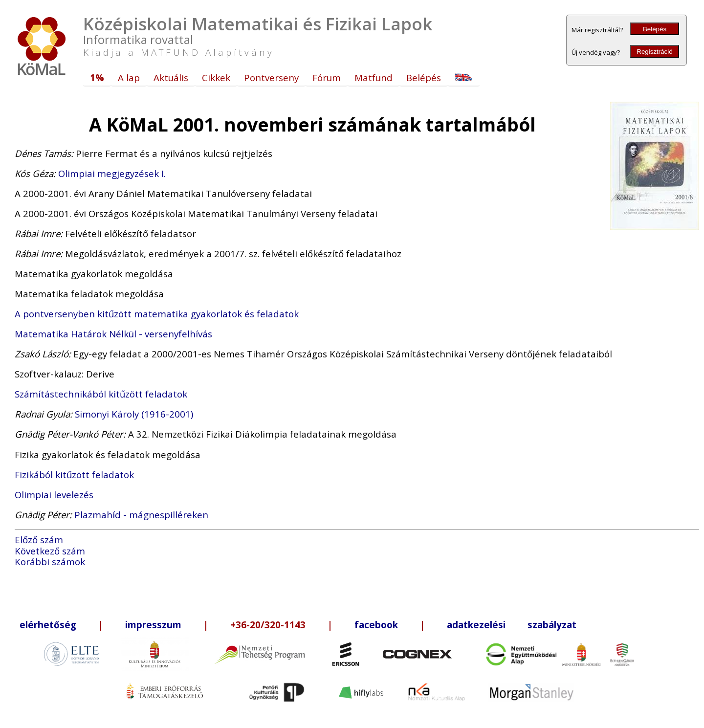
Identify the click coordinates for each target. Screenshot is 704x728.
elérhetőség (48, 625)
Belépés (655, 29)
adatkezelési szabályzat (512, 625)
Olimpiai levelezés (54, 495)
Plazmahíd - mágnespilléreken (141, 515)
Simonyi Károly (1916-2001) (134, 414)
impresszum (153, 625)
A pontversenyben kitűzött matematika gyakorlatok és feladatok (157, 314)
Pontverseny (271, 77)
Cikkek (216, 77)
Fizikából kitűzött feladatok (74, 474)
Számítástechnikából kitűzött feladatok (101, 394)
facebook (376, 625)
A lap (129, 77)
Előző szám (39, 540)
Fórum (327, 77)
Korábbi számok (50, 562)
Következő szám (50, 551)
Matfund (374, 77)
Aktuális (171, 77)
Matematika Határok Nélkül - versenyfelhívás (113, 334)
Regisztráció (654, 52)
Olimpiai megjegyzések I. (112, 173)
